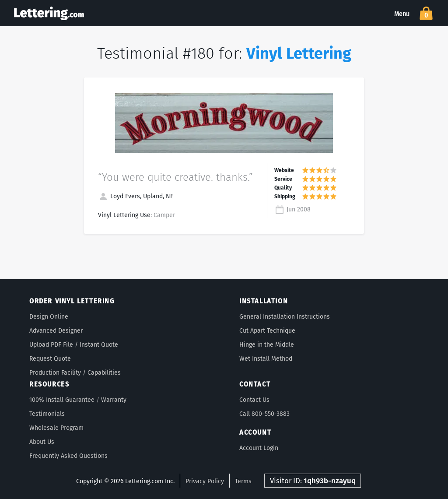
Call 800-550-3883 (264, 414)
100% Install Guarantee (62, 400)
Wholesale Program (56, 428)
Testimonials (47, 414)
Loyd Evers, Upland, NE (136, 196)
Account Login (259, 448)
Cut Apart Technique (267, 331)
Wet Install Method (266, 359)
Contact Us (254, 400)
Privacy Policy (205, 481)
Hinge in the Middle (267, 345)
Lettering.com (49, 13)
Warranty (114, 400)
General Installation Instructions (285, 317)
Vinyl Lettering (299, 53)
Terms (243, 481)
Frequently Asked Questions (68, 456)
